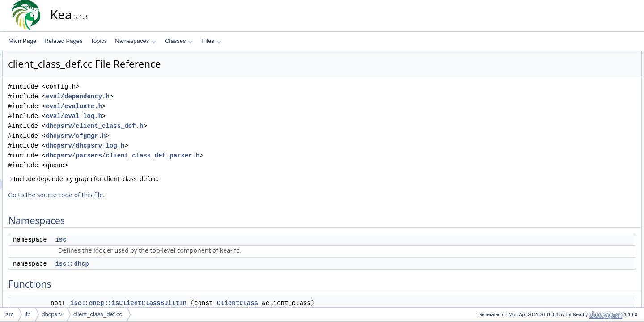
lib (28, 314)
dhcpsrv (52, 314)
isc (141, 239)
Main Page (22, 41)
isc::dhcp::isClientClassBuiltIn (209, 303)
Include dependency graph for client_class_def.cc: (164, 179)
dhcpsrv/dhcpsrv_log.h (165, 146)
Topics (99, 41)
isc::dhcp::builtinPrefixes (612, 144)
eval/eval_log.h (154, 116)
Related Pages (63, 41)
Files (211, 41)
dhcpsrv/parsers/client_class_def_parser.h (203, 155)
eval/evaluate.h (154, 106)
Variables (587, 125)
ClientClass (318, 303)
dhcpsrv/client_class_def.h (175, 126)
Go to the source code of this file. (137, 195)
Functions (587, 85)
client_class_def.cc (98, 314)
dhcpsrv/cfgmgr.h (156, 136)
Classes (179, 41)
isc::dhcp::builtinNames (610, 135)
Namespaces (135, 41)
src (10, 314)
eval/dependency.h (158, 96)
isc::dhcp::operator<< (608, 115)
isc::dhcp (153, 263)
